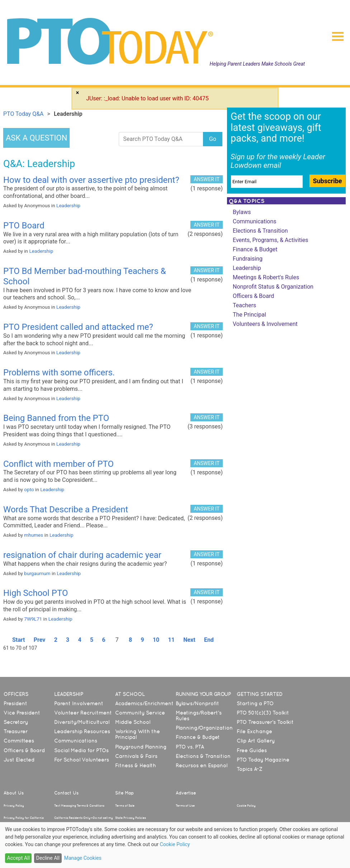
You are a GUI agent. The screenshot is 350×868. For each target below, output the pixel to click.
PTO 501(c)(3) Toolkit (263, 713)
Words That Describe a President (66, 509)
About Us (14, 793)
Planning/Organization (204, 728)
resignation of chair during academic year (82, 555)
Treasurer (16, 731)
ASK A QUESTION (36, 138)
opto (29, 489)
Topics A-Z (249, 769)
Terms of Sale (125, 806)
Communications (255, 221)
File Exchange (254, 731)
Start (19, 640)
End (209, 640)
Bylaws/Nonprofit (197, 703)
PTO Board (24, 226)
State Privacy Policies (131, 818)
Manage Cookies (83, 858)
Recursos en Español (202, 765)
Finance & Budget (255, 249)
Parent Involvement (79, 703)
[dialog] (175, 845)
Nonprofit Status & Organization (273, 287)
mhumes (34, 535)
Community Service (140, 713)
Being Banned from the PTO (56, 418)
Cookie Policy (246, 806)
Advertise (186, 793)
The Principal (249, 315)
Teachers (244, 305)
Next (189, 640)
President (15, 703)
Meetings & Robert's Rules (266, 277)
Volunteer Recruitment (83, 713)
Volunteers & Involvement (265, 324)
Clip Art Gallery (256, 741)
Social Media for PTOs (81, 750)
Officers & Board (253, 296)
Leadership (68, 205)
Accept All (18, 858)
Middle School (133, 722)
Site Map (124, 793)
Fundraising (248, 259)
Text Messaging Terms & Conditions (79, 806)
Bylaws (242, 212)
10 (156, 640)
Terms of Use (185, 806)
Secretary (16, 722)
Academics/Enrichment (144, 703)
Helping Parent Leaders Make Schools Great (257, 64)
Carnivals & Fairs (136, 756)
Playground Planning (141, 747)
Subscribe (327, 181)
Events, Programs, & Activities (271, 240)
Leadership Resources (82, 731)
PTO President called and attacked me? (78, 327)
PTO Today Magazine (263, 760)
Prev (40, 640)
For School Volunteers (82, 760)
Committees (19, 741)
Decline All (48, 858)
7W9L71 (33, 619)
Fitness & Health (136, 765)
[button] (335, 34)
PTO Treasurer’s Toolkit (265, 722)
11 (171, 640)
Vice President (22, 713)
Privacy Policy (14, 806)
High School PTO (36, 593)
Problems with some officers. (59, 373)
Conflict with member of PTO (58, 464)
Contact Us (66, 793)
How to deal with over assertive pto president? (91, 180)
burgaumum (37, 573)
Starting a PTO (255, 703)
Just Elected (19, 760)
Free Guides (252, 750)
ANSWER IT (207, 179)
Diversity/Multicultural (82, 722)
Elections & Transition (260, 231)
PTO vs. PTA (190, 747)
